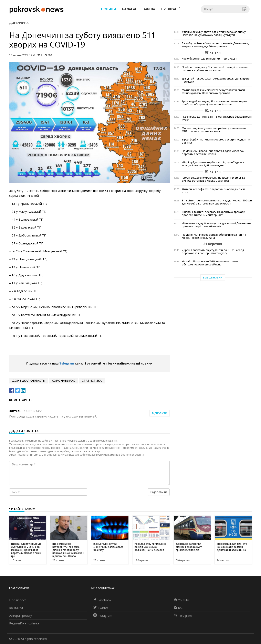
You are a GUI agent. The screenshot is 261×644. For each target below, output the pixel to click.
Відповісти (160, 413)
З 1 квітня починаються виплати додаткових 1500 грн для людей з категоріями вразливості (217, 202)
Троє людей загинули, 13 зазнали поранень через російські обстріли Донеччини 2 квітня (215, 103)
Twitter (101, 608)
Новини (109, 9)
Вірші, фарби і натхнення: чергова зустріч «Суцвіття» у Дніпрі (216, 141)
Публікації (170, 9)
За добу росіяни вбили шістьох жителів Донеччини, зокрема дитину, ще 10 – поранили (215, 45)
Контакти (16, 608)
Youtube (182, 600)
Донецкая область (29, 380)
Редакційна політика (24, 623)
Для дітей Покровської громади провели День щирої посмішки (216, 80)
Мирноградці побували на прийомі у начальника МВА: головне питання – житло (214, 130)
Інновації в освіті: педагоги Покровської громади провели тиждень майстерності (213, 213)
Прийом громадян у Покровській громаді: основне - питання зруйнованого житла (215, 69)
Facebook (102, 600)
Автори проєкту (21, 615)
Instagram (103, 615)
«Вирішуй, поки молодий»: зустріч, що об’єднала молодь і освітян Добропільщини (213, 164)
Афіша (149, 9)
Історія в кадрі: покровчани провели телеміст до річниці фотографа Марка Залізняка (213, 179)
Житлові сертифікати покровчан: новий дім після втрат (214, 191)
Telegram (67, 363)
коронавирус (63, 380)
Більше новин (213, 278)
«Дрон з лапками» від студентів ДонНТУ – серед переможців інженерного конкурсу (213, 252)
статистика (92, 380)
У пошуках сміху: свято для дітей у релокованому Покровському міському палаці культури (214, 33)
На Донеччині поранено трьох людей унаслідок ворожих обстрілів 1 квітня (213, 152)
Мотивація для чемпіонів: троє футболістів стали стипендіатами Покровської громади (213, 92)
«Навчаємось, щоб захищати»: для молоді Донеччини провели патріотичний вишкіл (217, 225)
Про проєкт (18, 600)
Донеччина (19, 23)
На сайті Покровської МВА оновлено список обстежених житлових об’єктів (210, 263)
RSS (179, 608)
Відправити (159, 492)
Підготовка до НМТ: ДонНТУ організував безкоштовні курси (217, 118)
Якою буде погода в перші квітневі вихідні (210, 59)
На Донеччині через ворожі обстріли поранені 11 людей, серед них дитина (214, 236)
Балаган (130, 9)
